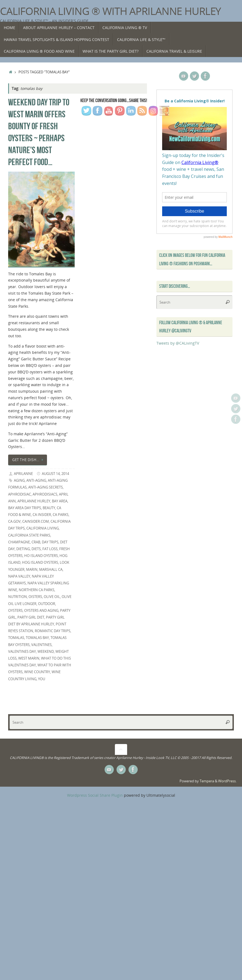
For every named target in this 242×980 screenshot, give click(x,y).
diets (36, 549)
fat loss (50, 549)
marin (32, 570)
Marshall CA (51, 570)
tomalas (16, 638)
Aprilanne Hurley (34, 501)
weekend (46, 652)
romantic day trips (53, 631)
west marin (29, 658)
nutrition (18, 597)
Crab (36, 542)
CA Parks (61, 515)
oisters (35, 597)
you (42, 679)
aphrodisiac (20, 494)
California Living (43, 528)
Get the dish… (29, 460)
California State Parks (29, 535)
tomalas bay (37, 638)
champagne (19, 542)
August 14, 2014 (55, 474)
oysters (15, 611)
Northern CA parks (37, 590)
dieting (23, 549)
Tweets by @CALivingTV (178, 343)
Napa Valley (19, 576)
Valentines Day (22, 652)
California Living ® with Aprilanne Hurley (110, 11)
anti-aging (36, 480)
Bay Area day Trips (25, 508)
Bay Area (60, 501)
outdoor (47, 604)
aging (19, 480)
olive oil (52, 597)
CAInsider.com (36, 521)
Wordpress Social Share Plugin (95, 795)
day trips (50, 542)
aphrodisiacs (45, 494)
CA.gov (14, 521)
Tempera (207, 781)
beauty (49, 508)
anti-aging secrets (45, 487)
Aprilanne (23, 474)
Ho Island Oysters (41, 556)
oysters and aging (41, 611)
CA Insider (42, 515)
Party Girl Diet (31, 617)
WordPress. (227, 781)
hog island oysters (40, 563)
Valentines (41, 645)
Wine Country (37, 672)
